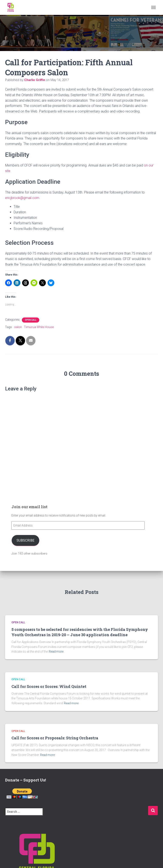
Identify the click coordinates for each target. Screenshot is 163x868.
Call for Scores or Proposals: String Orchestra (55, 738)
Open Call (31, 320)
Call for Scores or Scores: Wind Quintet (49, 686)
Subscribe (25, 540)
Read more (56, 652)
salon (18, 327)
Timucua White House (39, 327)
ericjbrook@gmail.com (22, 198)
